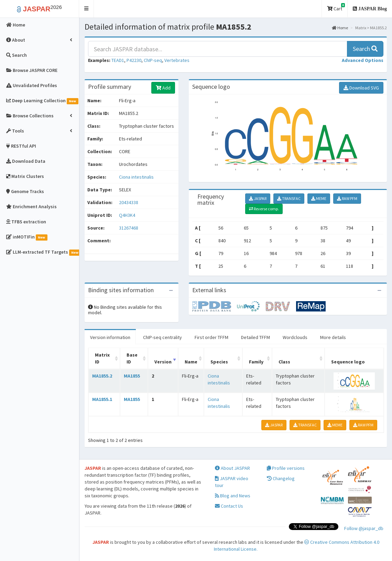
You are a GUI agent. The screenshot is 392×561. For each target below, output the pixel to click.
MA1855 (132, 376)
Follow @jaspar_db (364, 528)
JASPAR (258, 198)
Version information (110, 337)
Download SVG (361, 88)
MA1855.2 (102, 376)
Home (340, 28)
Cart (336, 7)
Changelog (281, 478)
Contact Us (229, 506)
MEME (319, 198)
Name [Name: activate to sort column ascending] (191, 362)
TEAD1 (118, 60)
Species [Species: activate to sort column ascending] (219, 362)
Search (365, 49)
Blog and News (233, 496)
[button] (86, 9)
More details (333, 337)
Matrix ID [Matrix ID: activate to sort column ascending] (102, 358)
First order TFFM (211, 337)
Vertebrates (177, 60)
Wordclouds (295, 337)
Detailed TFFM (255, 337)
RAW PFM (347, 198)
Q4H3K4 (128, 215)
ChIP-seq (153, 60)
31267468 (129, 228)
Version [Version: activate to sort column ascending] (163, 362)
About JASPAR (232, 468)
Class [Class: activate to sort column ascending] (284, 362)
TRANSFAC (289, 198)
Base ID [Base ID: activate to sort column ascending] (132, 358)
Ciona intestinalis (136, 177)
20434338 (129, 202)
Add (163, 88)
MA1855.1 (102, 399)
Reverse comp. (264, 209)
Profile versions (286, 468)
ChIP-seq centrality (162, 337)
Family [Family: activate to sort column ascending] (256, 362)
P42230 (134, 60)
